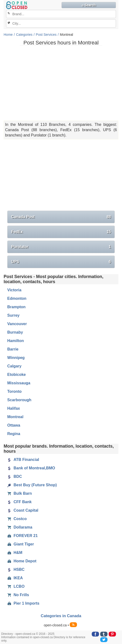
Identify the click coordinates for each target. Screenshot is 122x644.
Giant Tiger (21, 544)
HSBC (16, 570)
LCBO (16, 587)
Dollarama (20, 527)
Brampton (16, 307)
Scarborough (19, 400)
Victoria (14, 290)
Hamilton (15, 341)
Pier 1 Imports (23, 603)
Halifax (14, 408)
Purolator (61, 247)
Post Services (46, 35)
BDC (15, 477)
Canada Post (61, 217)
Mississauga (19, 383)
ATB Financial (23, 460)
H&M (15, 553)
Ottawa (14, 425)
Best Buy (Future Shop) (32, 485)
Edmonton (17, 298)
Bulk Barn (20, 494)
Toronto (14, 391)
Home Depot (22, 561)
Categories (24, 35)
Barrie (13, 349)
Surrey (13, 315)
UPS (61, 262)
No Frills (18, 595)
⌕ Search (89, 5)
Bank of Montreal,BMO (31, 468)
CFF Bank (19, 502)
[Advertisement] (61, 83)
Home (8, 35)
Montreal (15, 417)
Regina (14, 434)
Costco (17, 519)
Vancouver (17, 324)
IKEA (15, 578)
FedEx (61, 232)
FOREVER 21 (23, 536)
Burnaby (15, 332)
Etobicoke (16, 375)
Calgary (14, 366)
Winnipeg (16, 358)
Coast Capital (23, 510)
